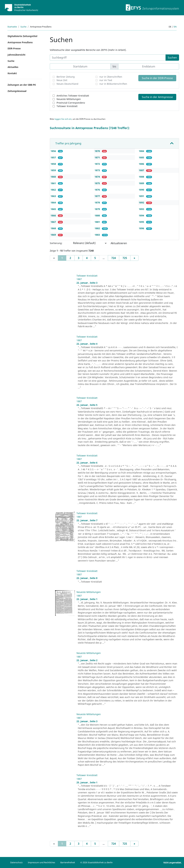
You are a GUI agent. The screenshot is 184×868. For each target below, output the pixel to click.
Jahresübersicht (16, 55)
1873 (98, 170)
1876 (98, 190)
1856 (54, 151)
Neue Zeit (62, 80)
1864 (54, 202)
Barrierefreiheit (68, 862)
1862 (54, 190)
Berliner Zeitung (66, 77)
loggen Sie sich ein (63, 119)
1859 (54, 170)
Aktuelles (13, 67)
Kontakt (12, 73)
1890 (142, 190)
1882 (98, 228)
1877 (98, 196)
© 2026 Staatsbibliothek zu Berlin (96, 862)
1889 (142, 183)
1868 (54, 228)
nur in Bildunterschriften (113, 84)
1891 (142, 196)
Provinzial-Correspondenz (71, 103)
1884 (142, 151)
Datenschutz (16, 862)
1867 (54, 222)
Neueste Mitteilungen (69, 99)
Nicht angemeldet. (172, 863)
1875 (98, 183)
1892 (142, 202)
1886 (142, 164)
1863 (54, 196)
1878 (98, 202)
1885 (142, 157)
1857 (54, 157)
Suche (23, 27)
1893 (142, 209)
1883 (98, 235)
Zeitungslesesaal (17, 91)
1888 (142, 177)
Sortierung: (56, 243)
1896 (142, 228)
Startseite (12, 27)
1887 (142, 170)
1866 (54, 215)
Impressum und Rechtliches (41, 862)
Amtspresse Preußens (20, 42)
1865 (54, 209)
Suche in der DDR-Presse (157, 78)
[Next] (134, 258)
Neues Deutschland (67, 84)
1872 (98, 164)
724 (114, 258)
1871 (98, 157)
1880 (98, 215)
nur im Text (106, 80)
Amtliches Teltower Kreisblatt (73, 96)
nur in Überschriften (111, 77)
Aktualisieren (119, 243)
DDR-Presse (14, 48)
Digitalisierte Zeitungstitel (22, 36)
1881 (98, 222)
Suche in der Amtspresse (157, 97)
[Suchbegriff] (108, 58)
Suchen (172, 58)
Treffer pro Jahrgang (68, 143)
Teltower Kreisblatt (67, 106)
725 (125, 258)
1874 (98, 177)
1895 (142, 222)
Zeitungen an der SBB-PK (22, 85)
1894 (142, 215)
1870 (98, 151)
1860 (54, 177)
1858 (54, 164)
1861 (54, 183)
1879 (98, 209)
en (175, 27)
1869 (54, 235)
